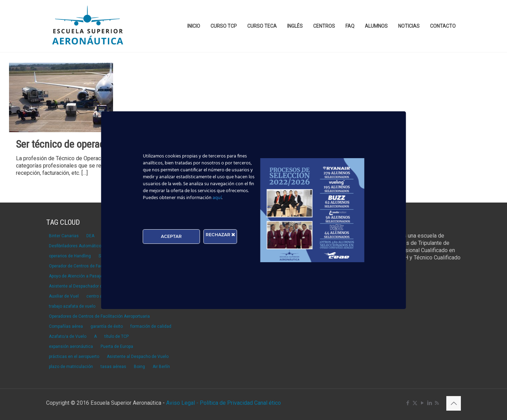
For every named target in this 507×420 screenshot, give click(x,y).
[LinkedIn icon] (429, 403)
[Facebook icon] (408, 403)
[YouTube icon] (422, 403)
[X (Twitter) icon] (415, 403)
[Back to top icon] (454, 403)
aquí (217, 198)
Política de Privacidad (227, 403)
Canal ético (268, 403)
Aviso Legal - (182, 403)
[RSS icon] (437, 403)
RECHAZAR (220, 235)
